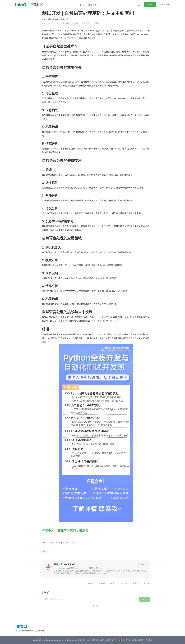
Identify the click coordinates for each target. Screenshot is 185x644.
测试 (45, 552)
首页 (82, 5)
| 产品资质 (148, 640)
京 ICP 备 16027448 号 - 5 (108, 640)
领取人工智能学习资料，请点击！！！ (71, 530)
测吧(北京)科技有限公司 (58, 19)
